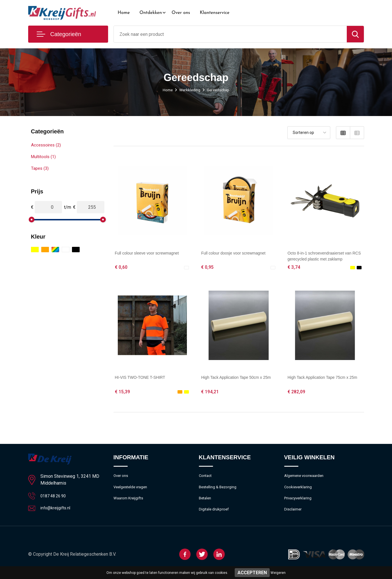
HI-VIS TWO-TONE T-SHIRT (144, 378)
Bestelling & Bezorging (220, 491)
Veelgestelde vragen (132, 491)
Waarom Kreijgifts (130, 503)
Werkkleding (189, 90)
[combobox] (230, 34)
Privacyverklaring (300, 503)
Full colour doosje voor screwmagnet (238, 253)
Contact (206, 478)
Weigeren (278, 573)
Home (124, 13)
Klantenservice (215, 13)
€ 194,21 (211, 393)
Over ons (181, 13)
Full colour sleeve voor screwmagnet (152, 253)
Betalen (206, 503)
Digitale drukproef (215, 515)
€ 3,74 (294, 267)
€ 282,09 (297, 393)
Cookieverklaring (300, 491)
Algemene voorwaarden (306, 478)
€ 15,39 (123, 393)
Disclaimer (294, 515)
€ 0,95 (208, 267)
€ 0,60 (122, 267)
